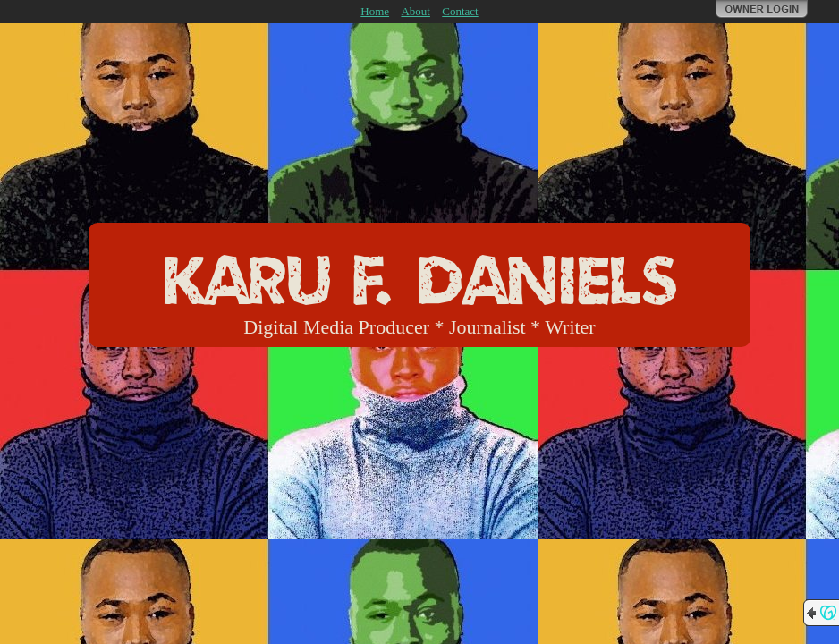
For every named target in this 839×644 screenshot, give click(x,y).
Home (375, 11)
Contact (460, 11)
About (415, 11)
